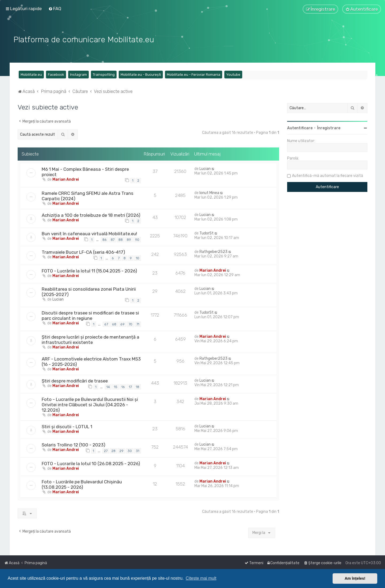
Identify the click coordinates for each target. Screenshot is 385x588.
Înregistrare (329, 128)
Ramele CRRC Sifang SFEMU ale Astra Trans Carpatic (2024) (88, 195)
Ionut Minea (209, 192)
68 (114, 324)
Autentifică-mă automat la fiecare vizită (328, 175)
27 (106, 450)
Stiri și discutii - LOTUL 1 (67, 426)
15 (116, 386)
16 (123, 386)
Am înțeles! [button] (355, 578)
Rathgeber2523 (213, 251)
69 (122, 324)
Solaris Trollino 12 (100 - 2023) (74, 444)
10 (138, 258)
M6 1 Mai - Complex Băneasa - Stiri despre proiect (85, 171)
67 (106, 324)
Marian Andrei (66, 179)
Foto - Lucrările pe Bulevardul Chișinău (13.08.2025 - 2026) (82, 484)
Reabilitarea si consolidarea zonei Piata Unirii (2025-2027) (89, 291)
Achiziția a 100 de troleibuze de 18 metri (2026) (91, 214)
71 (138, 324)
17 (130, 386)
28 (113, 450)
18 (138, 386)
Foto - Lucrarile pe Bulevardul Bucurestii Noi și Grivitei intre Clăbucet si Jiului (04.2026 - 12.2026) (90, 404)
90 (137, 239)
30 (130, 450)
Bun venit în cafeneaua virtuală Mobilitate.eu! (89, 233)
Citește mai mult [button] (201, 578)
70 (130, 324)
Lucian (205, 168)
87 (113, 239)
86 (105, 239)
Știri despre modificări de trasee (75, 380)
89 (129, 239)
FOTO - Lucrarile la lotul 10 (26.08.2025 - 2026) (91, 463)
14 (108, 386)
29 (122, 450)
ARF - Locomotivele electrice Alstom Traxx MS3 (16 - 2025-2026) (91, 361)
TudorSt (207, 232)
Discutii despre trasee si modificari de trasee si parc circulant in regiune (90, 315)
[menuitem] (55, 9)
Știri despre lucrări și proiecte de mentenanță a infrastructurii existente (91, 339)
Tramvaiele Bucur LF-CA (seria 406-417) (83, 252)
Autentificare (300, 128)
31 (138, 450)
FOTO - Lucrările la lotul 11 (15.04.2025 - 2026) (89, 270)
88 (121, 239)
